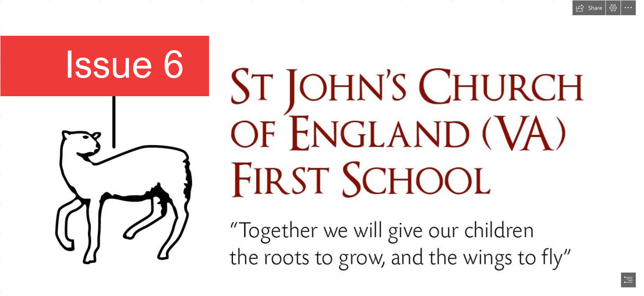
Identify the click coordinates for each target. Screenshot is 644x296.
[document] (322, 148)
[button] (589, 8)
